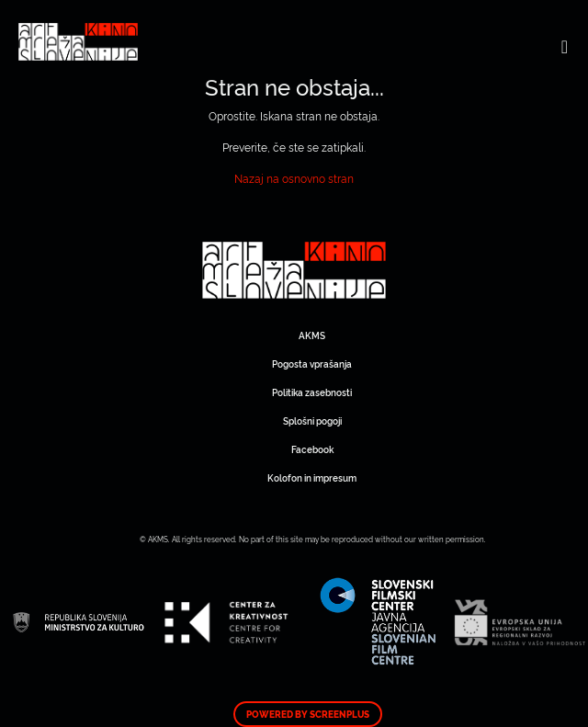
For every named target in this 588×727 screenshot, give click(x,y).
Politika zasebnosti (312, 392)
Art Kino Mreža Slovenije (294, 270)
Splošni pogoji (312, 420)
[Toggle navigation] (565, 46)
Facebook (312, 449)
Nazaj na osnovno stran (294, 178)
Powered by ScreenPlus (308, 714)
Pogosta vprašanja (312, 363)
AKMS (312, 335)
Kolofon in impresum (312, 477)
